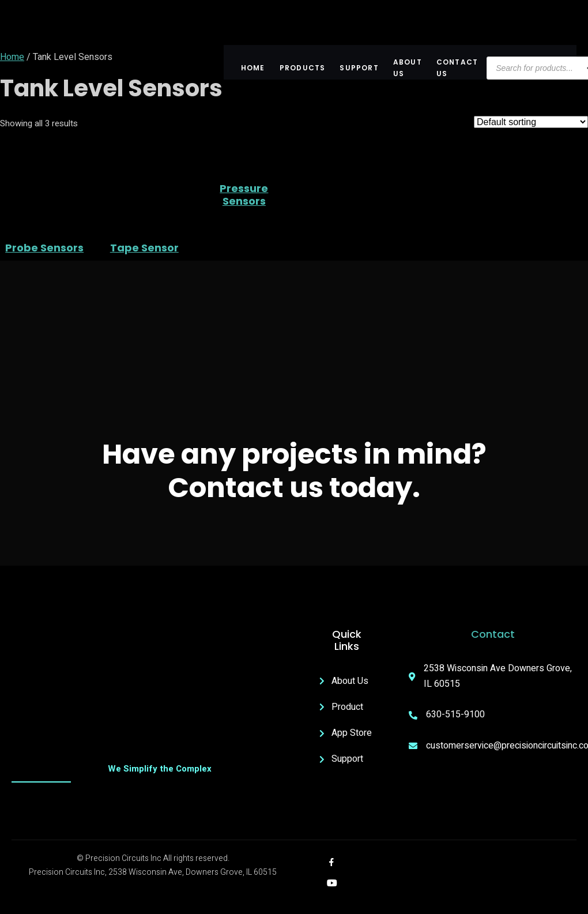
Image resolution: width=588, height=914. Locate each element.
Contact (493, 634)
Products (303, 68)
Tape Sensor (144, 248)
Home (253, 68)
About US (408, 68)
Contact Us (457, 68)
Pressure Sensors (244, 195)
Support (359, 68)
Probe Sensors (44, 248)
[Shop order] (531, 122)
